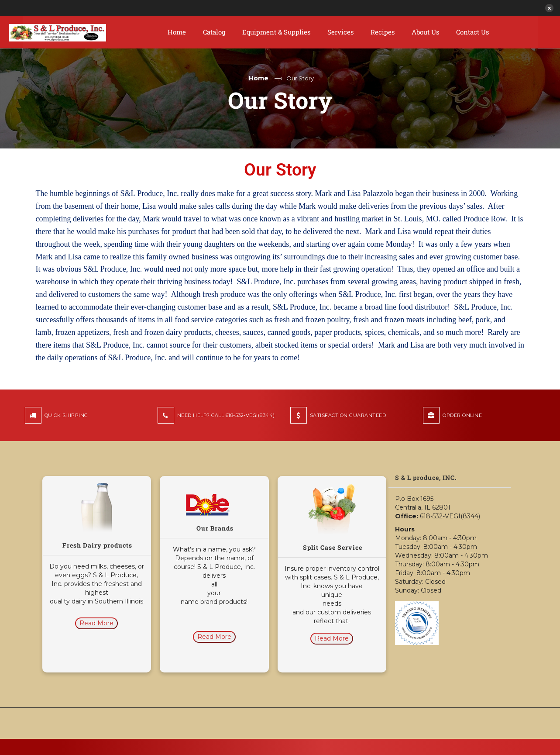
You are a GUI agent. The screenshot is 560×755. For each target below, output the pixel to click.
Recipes (383, 32)
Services (340, 32)
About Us (425, 32)
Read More (96, 623)
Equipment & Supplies (276, 32)
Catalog (214, 32)
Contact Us (472, 32)
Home (177, 32)
